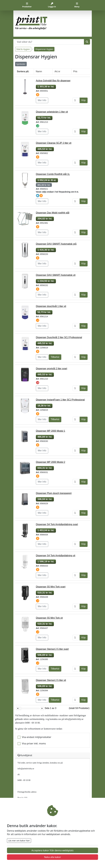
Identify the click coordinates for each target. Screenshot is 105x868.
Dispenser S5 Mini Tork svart (51, 587)
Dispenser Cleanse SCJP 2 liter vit (54, 143)
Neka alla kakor (53, 857)
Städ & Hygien (23, 49)
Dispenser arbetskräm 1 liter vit (52, 112)
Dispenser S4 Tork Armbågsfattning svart (57, 524)
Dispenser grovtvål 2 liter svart (51, 369)
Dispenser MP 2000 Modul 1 (51, 431)
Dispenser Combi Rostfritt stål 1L (53, 174)
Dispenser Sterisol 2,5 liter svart (52, 649)
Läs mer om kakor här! (19, 841)
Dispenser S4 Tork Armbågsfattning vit (56, 556)
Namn (39, 71)
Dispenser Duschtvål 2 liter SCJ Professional (59, 337)
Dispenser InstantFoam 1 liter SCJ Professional (60, 400)
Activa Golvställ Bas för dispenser (53, 81)
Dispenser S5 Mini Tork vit (49, 618)
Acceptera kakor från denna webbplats (53, 850)
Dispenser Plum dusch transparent (54, 493)
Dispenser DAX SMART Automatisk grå (56, 244)
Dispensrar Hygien (44, 49)
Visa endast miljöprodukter (37, 737)
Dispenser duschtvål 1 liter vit (51, 306)
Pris (75, 71)
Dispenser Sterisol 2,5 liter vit (51, 680)
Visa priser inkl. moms (34, 743)
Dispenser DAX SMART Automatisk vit (56, 275)
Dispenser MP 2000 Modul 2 (51, 462)
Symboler (21, 64)
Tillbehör (55, 357)
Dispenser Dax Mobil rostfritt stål (53, 213)
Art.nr (57, 71)
